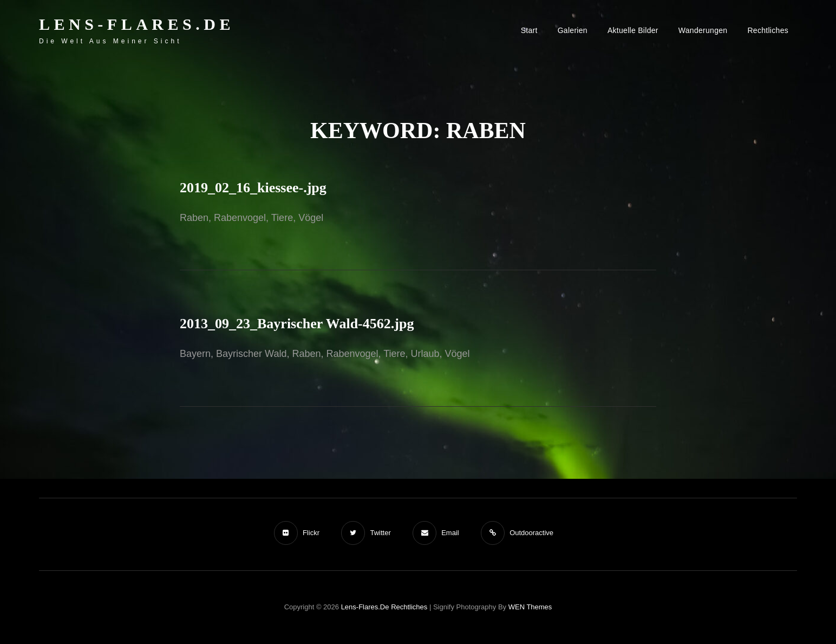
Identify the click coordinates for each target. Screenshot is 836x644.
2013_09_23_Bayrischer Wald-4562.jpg (297, 324)
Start (529, 30)
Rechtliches (768, 30)
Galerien (573, 30)
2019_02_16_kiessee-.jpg (253, 188)
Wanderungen (703, 30)
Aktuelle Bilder (633, 30)
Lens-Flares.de (137, 24)
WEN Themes (530, 607)
